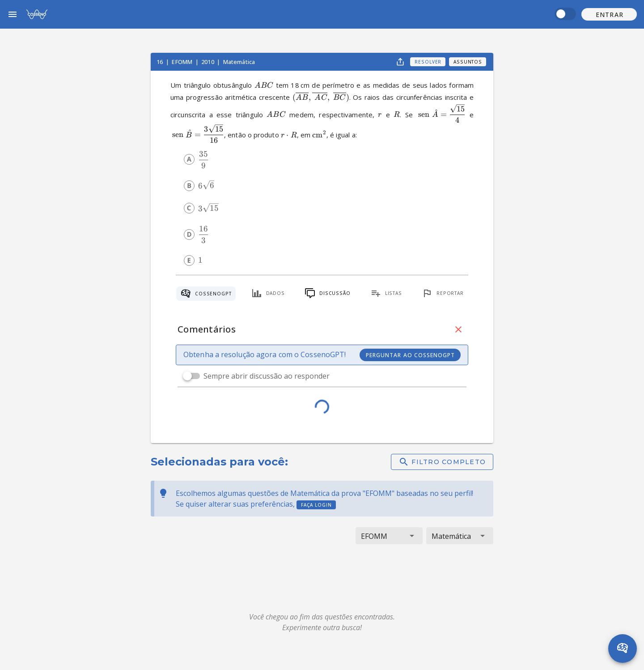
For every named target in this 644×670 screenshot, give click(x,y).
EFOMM (183, 62)
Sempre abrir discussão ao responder (267, 376)
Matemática (239, 62)
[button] (609, 14)
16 (160, 62)
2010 (208, 62)
